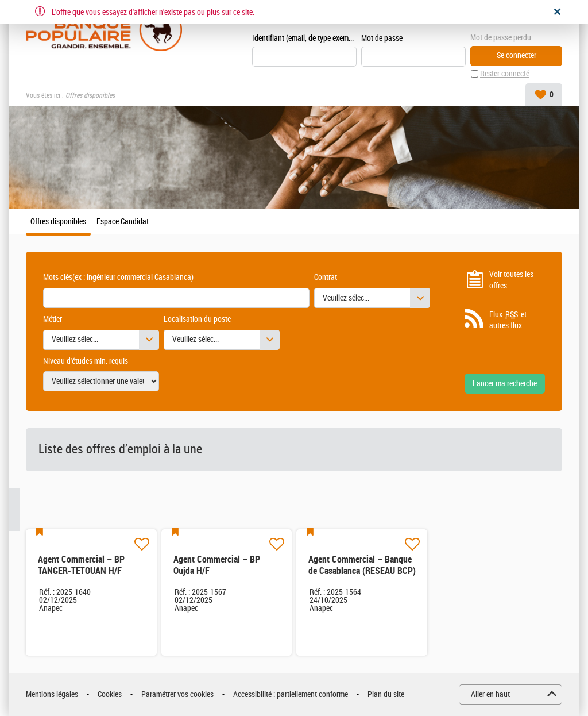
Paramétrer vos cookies (177, 694)
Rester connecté (505, 74)
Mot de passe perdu (501, 38)
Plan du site (386, 694)
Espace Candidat (123, 222)
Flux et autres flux (508, 320)
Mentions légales (52, 694)
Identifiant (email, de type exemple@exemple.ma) (304, 38)
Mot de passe (382, 38)
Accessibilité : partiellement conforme (291, 694)
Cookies (110, 694)
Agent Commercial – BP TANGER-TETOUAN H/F (81, 565)
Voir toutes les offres (511, 280)
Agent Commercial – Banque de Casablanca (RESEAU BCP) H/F (362, 571)
